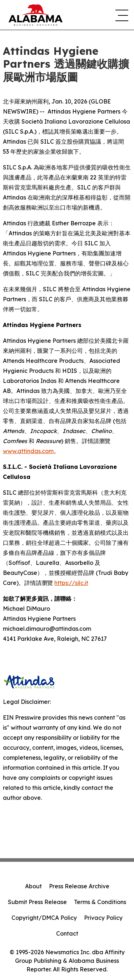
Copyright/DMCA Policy (44, 918)
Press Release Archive (79, 886)
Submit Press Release (37, 902)
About (33, 886)
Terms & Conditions (100, 902)
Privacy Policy (103, 918)
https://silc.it (71, 583)
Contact (67, 933)
